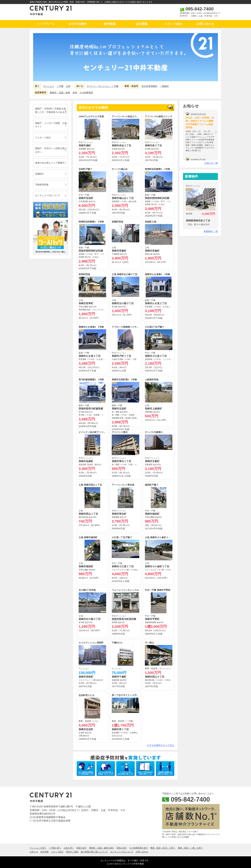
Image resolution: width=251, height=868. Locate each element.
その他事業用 (86, 93)
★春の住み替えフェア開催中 (50, 163)
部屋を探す (82, 848)
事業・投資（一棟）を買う (190, 848)
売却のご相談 (72, 852)
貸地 (75, 93)
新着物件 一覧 (211, 231)
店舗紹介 (40, 174)
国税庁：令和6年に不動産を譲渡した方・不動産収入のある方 (51, 110)
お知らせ (34, 852)
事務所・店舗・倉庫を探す (102, 848)
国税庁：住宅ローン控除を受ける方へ (51, 150)
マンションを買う (38, 848)
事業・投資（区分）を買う (163, 848)
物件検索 (110, 24)
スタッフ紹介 (174, 24)
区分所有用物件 (149, 86)
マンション (49, 86)
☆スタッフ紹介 (43, 138)
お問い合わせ (205, 24)
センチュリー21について (48, 195)
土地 (68, 86)
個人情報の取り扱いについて (94, 852)
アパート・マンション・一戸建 (102, 86)
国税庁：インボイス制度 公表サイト (51, 125)
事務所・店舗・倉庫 (60, 93)
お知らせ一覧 (211, 163)
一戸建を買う (55, 848)
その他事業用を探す (139, 848)
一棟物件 (164, 86)
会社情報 (142, 24)
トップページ (46, 24)
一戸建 (60, 86)
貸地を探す (122, 848)
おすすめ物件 (78, 24)
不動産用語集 (42, 185)
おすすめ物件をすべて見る (161, 745)
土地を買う (69, 848)
